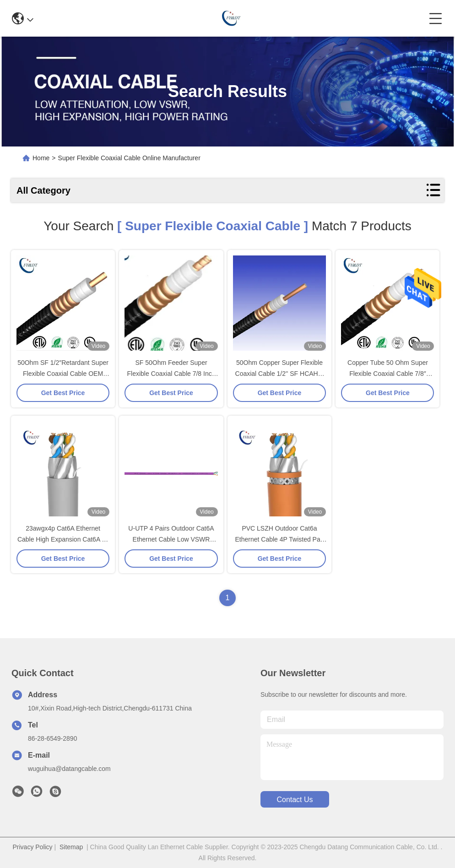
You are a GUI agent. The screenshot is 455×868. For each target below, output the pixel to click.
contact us (295, 800)
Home (41, 158)
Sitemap (71, 847)
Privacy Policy (32, 847)
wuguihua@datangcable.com (69, 769)
